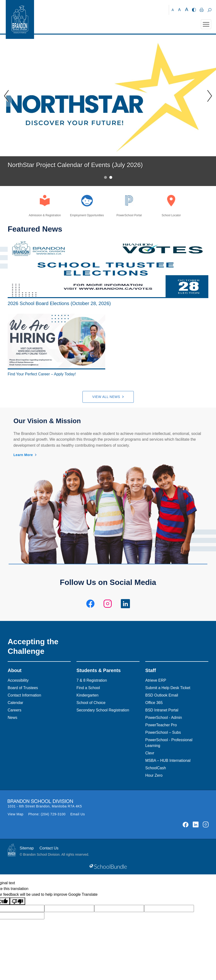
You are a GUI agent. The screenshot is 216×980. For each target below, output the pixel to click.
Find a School (88, 688)
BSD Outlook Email (162, 695)
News (12, 718)
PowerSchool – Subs (163, 732)
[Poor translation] (18, 901)
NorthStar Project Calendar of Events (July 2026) (75, 165)
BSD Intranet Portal (162, 710)
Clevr (150, 753)
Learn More (23, 455)
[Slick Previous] (6, 96)
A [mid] (179, 10)
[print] (202, 10)
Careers (15, 710)
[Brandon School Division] (161, 10)
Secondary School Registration (103, 710)
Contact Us (49, 848)
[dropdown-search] (209, 10)
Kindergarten (88, 695)
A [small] (173, 10)
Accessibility (18, 680)
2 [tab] (111, 177)
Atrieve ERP (156, 680)
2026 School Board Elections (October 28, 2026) (59, 303)
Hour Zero (154, 775)
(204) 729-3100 (53, 814)
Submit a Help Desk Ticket (168, 688)
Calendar (15, 703)
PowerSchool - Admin (164, 718)
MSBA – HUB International (168, 761)
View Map (16, 814)
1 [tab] (105, 177)
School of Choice (91, 703)
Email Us (78, 814)
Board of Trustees (23, 688)
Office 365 (154, 703)
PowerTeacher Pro (161, 725)
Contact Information (24, 695)
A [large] (187, 9)
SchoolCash (156, 768)
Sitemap (27, 848)
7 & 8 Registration (92, 680)
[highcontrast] (194, 10)
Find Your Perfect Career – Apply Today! (42, 374)
